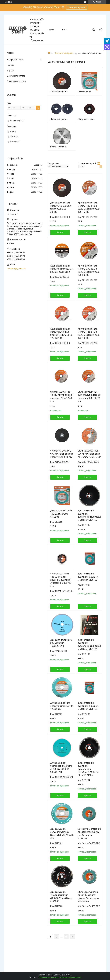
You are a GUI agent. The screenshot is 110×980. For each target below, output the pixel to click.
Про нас (10, 65)
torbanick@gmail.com (16, 268)
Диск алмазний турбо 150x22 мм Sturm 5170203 (61, 514)
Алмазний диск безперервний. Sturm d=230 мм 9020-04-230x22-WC (61, 767)
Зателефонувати (77, 7)
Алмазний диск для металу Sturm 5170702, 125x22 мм (62, 706)
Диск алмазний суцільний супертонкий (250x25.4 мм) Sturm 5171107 (89, 515)
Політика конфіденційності (71, 977)
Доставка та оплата (16, 76)
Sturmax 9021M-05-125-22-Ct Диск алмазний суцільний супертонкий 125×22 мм (61, 580)
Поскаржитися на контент (49, 977)
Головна (52, 30)
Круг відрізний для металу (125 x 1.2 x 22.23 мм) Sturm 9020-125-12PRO (62, 333)
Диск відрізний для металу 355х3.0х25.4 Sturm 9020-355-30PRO (61, 207)
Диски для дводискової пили (59, 119)
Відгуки (10, 70)
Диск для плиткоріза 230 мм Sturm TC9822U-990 (61, 643)
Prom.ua (68, 975)
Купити (60, 232)
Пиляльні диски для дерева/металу (59, 147)
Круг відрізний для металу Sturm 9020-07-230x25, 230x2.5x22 (62, 269)
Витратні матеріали (64, 53)
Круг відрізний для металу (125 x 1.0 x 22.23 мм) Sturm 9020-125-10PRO (89, 333)
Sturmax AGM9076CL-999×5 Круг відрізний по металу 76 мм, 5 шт (89, 454)
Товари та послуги (15, 60)
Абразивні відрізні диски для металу (59, 92)
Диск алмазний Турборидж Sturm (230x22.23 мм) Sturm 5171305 (61, 897)
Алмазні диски (84, 92)
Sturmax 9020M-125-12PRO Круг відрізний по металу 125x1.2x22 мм (62, 396)
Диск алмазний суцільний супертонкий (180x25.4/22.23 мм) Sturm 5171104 (88, 769)
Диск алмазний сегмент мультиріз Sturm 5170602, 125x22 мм (62, 834)
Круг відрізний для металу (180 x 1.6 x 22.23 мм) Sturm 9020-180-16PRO (89, 207)
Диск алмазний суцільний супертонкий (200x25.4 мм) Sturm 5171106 (89, 645)
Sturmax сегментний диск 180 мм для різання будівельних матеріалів (88, 897)
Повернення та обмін (16, 81)
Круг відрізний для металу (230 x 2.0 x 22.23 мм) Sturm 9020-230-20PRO (89, 270)
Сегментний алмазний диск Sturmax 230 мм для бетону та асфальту (89, 834)
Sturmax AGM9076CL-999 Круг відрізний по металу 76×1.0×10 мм (62, 454)
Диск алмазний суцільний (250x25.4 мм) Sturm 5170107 (88, 577)
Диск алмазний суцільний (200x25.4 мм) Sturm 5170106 (88, 706)
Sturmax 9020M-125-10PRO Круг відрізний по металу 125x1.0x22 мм (89, 396)
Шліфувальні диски (86, 119)
